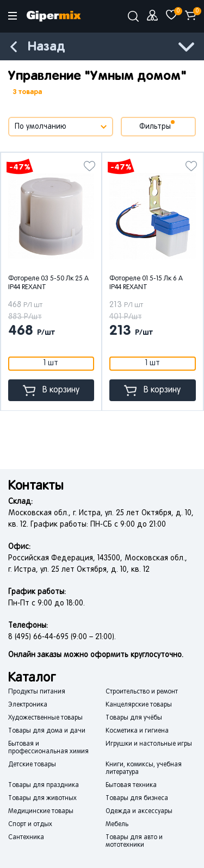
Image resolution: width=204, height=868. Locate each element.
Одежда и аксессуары (139, 811)
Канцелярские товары (139, 705)
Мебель (117, 825)
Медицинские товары (41, 811)
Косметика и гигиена (137, 731)
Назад (46, 47)
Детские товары (32, 765)
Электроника (28, 705)
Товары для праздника (44, 785)
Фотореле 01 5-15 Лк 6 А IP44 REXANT (146, 283)
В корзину (51, 391)
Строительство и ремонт (142, 692)
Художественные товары (45, 718)
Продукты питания (37, 692)
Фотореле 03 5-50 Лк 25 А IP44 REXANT (48, 283)
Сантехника (26, 838)
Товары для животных (42, 798)
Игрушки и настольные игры (149, 744)
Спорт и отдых (30, 825)
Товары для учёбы (134, 718)
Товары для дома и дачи (47, 731)
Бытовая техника (131, 785)
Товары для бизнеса (137, 798)
